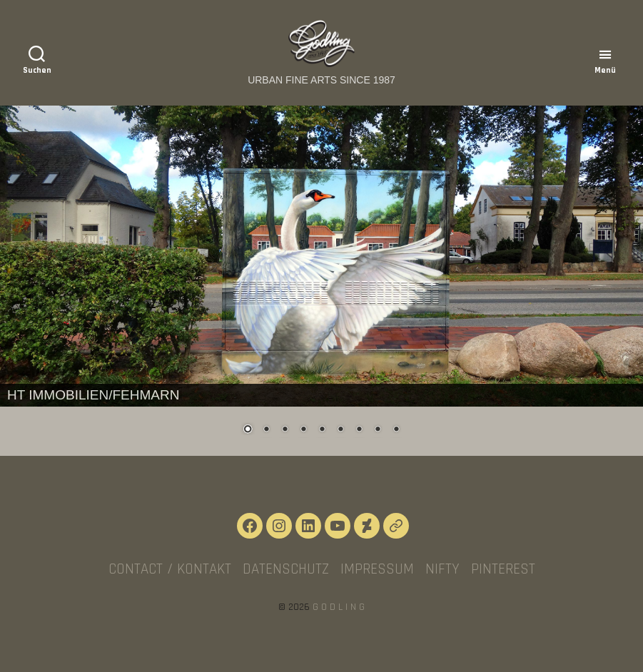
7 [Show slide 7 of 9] (359, 430)
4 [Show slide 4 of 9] (303, 430)
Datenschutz (286, 569)
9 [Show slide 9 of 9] (396, 430)
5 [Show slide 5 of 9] (322, 430)
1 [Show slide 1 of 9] (248, 430)
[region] (321, 281)
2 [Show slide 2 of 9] (266, 430)
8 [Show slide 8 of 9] (378, 430)
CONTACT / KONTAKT (170, 569)
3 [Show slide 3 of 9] (285, 430)
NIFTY (442, 569)
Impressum (377, 569)
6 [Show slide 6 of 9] (340, 430)
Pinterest (503, 569)
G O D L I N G (339, 607)
